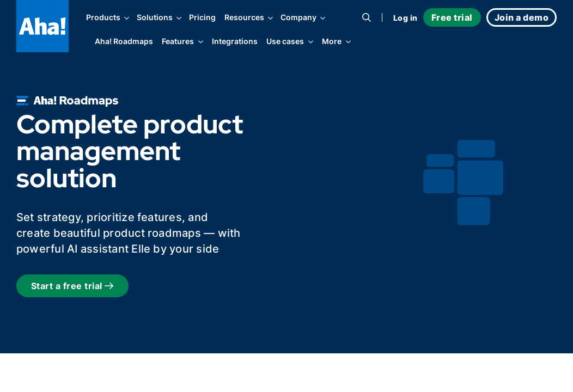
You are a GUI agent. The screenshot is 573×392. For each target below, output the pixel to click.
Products (107, 17)
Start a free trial (72, 286)
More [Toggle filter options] (332, 42)
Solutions (159, 17)
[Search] (367, 17)
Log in (406, 18)
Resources (248, 17)
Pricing (202, 17)
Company (302, 17)
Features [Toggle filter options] (178, 42)
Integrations (235, 41)
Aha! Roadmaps (124, 41)
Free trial (452, 17)
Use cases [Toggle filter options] (285, 42)
